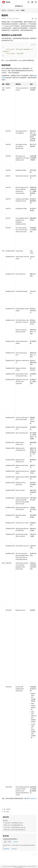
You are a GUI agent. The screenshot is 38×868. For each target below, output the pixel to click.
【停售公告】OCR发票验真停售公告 (13, 825)
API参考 (18, 10)
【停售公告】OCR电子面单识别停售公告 (14, 830)
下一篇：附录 (5, 812)
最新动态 (5, 821)
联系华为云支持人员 (31, 798)
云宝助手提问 (6, 849)
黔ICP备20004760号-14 (23, 866)
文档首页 (4, 10)
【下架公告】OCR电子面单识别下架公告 (14, 827)
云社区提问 (14, 849)
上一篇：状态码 (6, 809)
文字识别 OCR (11, 10)
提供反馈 (16, 842)
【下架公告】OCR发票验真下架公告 (13, 823)
